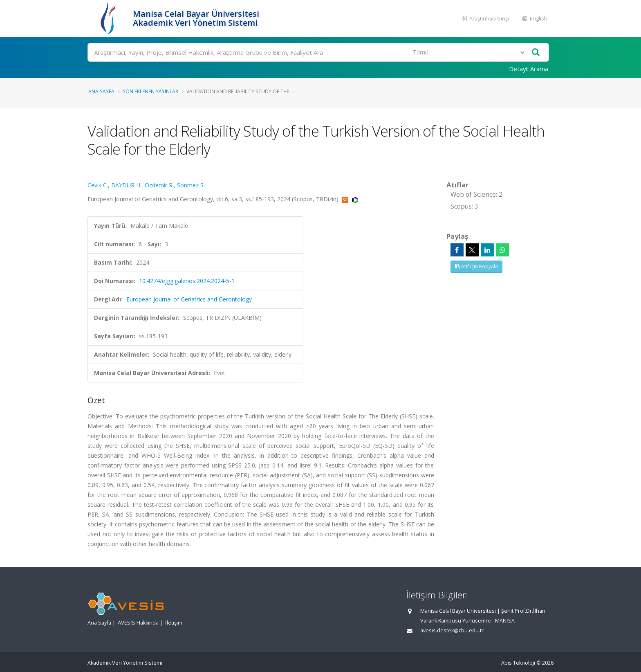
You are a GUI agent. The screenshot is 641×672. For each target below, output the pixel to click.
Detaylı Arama (529, 69)
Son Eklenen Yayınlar (150, 91)
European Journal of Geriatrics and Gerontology (189, 299)
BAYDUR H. (126, 185)
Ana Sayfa (101, 91)
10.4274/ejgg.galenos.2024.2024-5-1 (187, 281)
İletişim (174, 623)
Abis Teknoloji (518, 663)
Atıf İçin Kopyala (476, 266)
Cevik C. (98, 185)
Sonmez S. (191, 185)
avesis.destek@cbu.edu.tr (452, 630)
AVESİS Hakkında (138, 623)
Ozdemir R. (159, 185)
